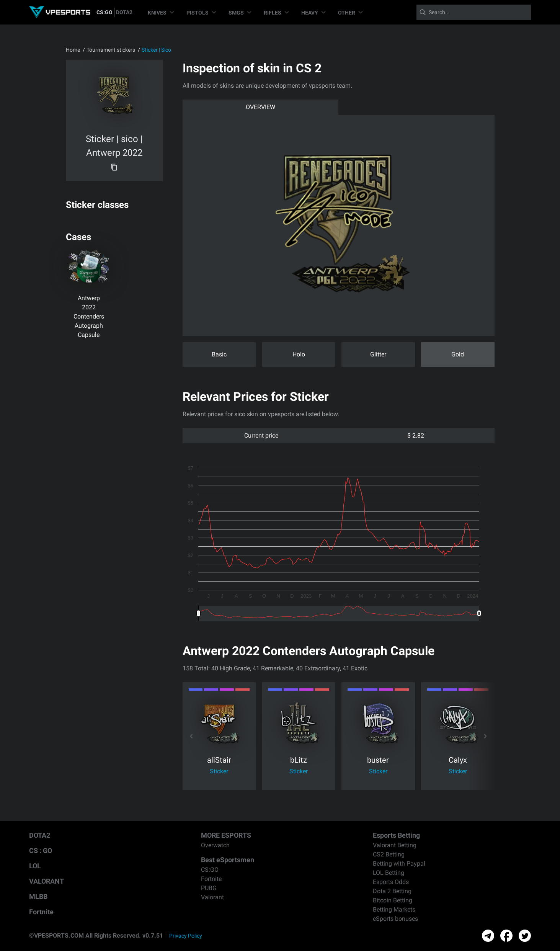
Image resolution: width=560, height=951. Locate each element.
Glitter (378, 354)
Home (73, 50)
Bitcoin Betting (393, 900)
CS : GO (41, 851)
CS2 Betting (389, 854)
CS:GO (104, 12)
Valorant (212, 897)
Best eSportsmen (228, 860)
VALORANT (47, 881)
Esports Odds (391, 882)
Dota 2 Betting (392, 891)
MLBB (38, 896)
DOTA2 (124, 12)
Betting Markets (394, 909)
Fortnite (41, 912)
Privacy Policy (186, 936)
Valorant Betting (395, 845)
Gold (458, 354)
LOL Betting (389, 873)
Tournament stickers (111, 50)
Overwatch (215, 845)
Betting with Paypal (399, 864)
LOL (35, 866)
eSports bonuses (395, 919)
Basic (219, 354)
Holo (299, 354)
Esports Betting (396, 835)
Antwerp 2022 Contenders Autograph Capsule (89, 316)
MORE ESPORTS (226, 835)
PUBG (209, 888)
